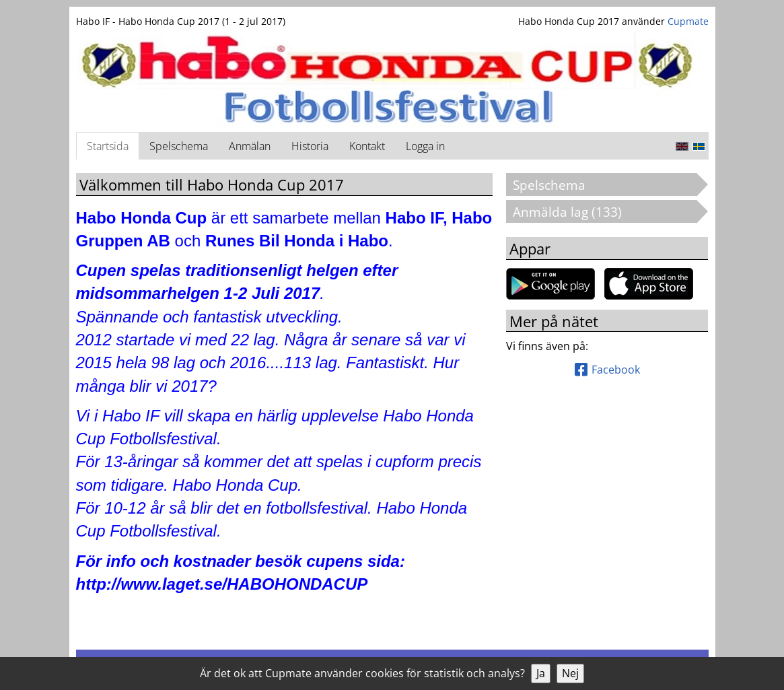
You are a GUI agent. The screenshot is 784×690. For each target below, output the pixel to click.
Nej (570, 673)
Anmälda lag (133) (574, 212)
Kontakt (367, 146)
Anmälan (250, 146)
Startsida (108, 146)
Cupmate (688, 21)
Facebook (607, 370)
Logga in (425, 146)
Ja (541, 673)
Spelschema (179, 146)
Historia (310, 146)
